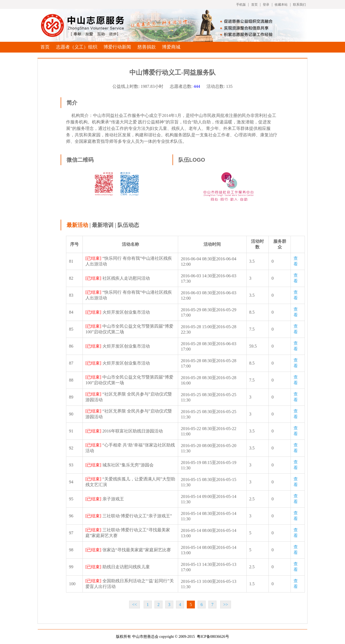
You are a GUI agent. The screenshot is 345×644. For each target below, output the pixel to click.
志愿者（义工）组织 (77, 47)
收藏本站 (281, 5)
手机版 (241, 5)
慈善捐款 (147, 47)
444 (197, 86)
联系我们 (299, 5)
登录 (266, 5)
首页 (254, 5)
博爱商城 (171, 47)
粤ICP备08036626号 (213, 637)
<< (134, 605)
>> (226, 605)
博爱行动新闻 (117, 47)
